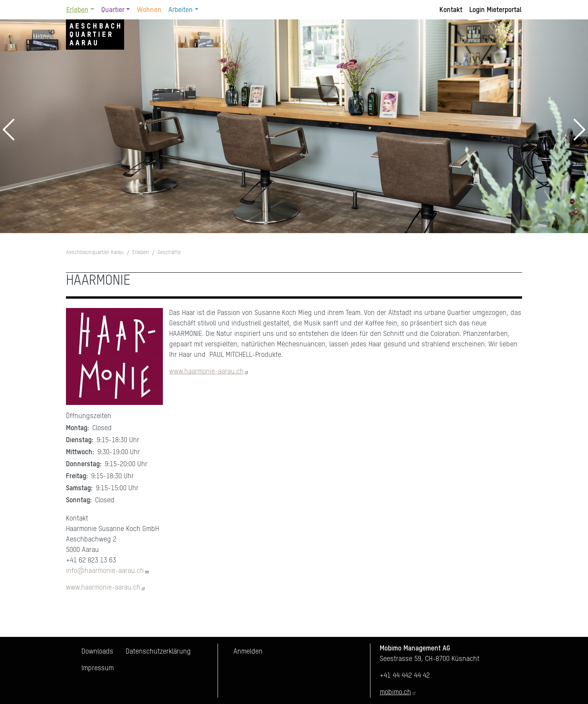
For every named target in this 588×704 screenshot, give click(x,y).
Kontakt (451, 10)
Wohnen (149, 10)
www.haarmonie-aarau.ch (209, 372)
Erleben (77, 10)
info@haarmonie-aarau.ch (108, 571)
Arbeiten (181, 10)
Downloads (97, 652)
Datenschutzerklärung (158, 652)
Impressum (98, 668)
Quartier (113, 10)
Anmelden (248, 652)
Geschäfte (169, 253)
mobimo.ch (398, 692)
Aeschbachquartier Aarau (95, 253)
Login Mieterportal (495, 10)
